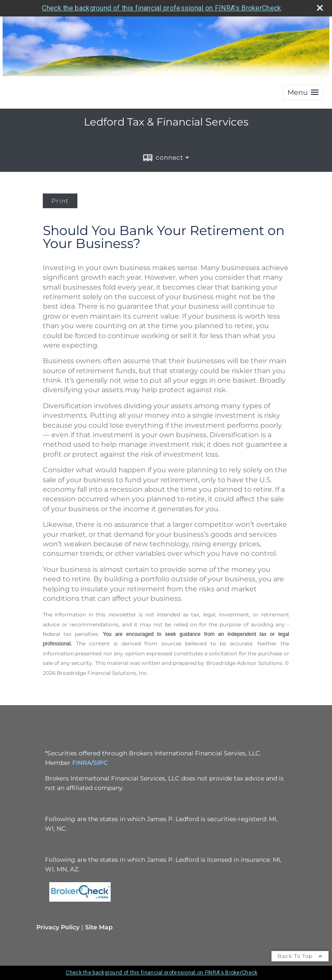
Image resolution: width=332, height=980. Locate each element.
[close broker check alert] (320, 8)
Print (60, 201)
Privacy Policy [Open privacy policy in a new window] (58, 927)
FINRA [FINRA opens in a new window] (82, 763)
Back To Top (300, 956)
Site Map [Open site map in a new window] (99, 927)
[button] (303, 92)
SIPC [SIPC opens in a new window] (101, 763)
